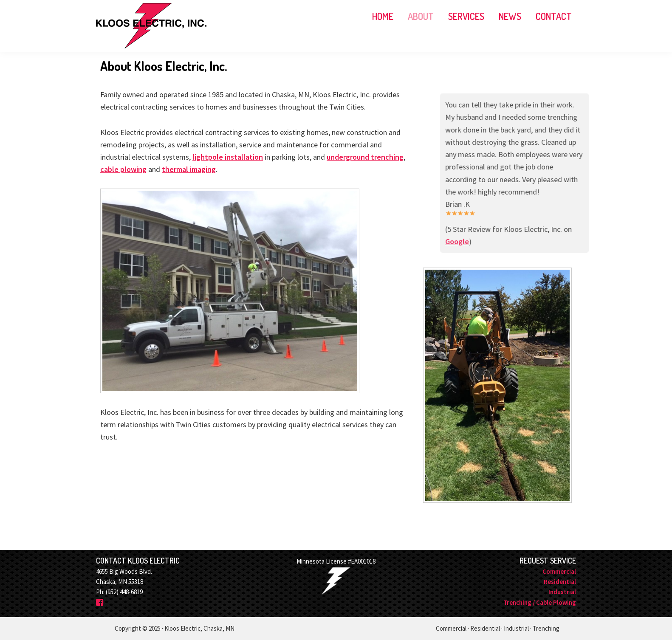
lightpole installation (228, 157)
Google (475, 241)
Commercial (559, 571)
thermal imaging (189, 169)
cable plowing (123, 169)
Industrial (562, 592)
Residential (560, 582)
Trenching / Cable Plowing (540, 602)
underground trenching (365, 157)
